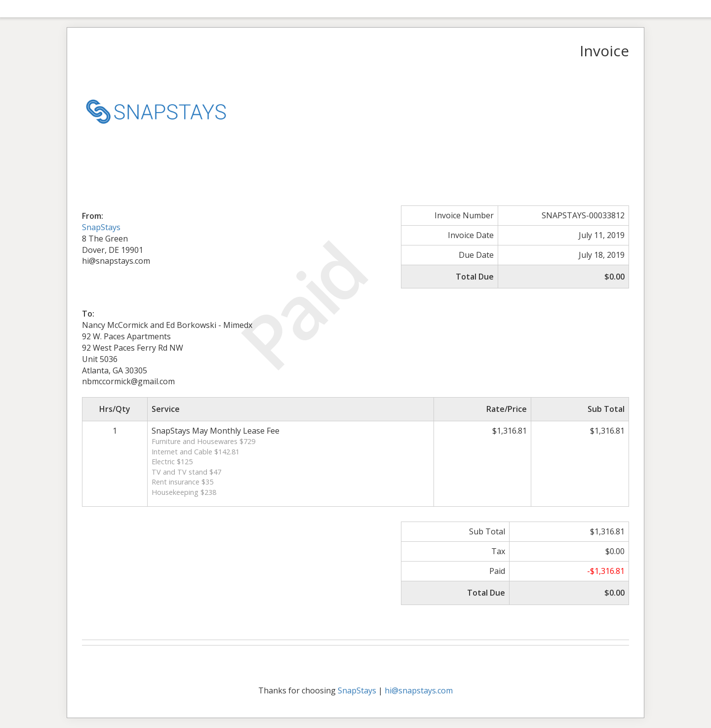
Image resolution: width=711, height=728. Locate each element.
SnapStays (101, 227)
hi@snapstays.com (419, 690)
